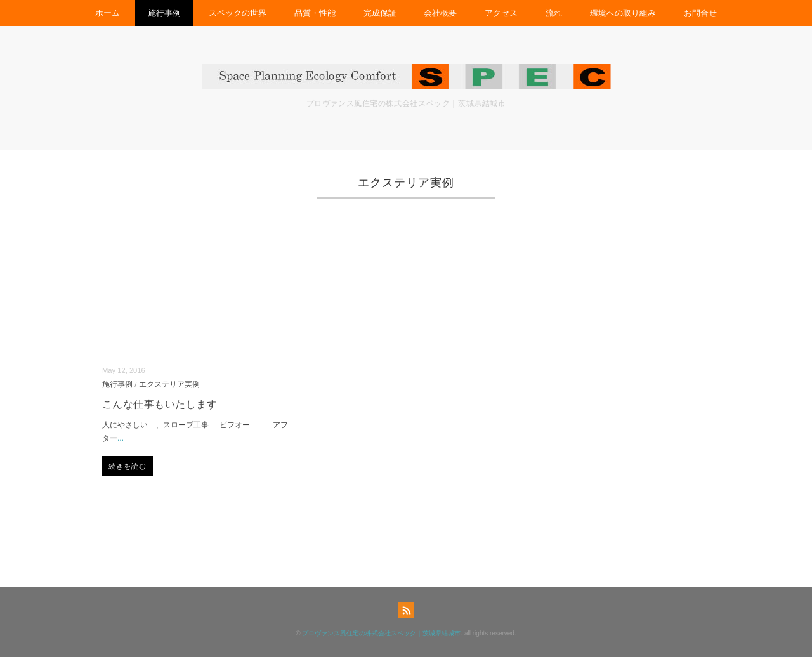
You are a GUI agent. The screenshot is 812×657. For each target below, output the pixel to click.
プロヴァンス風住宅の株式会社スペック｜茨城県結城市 (381, 633)
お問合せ (700, 13)
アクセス (501, 13)
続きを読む (128, 466)
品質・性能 (315, 13)
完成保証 (380, 13)
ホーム (108, 13)
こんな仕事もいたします (160, 404)
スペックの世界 (238, 13)
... (121, 438)
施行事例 (164, 13)
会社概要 (440, 13)
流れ (554, 13)
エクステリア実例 (169, 384)
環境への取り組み (623, 13)
